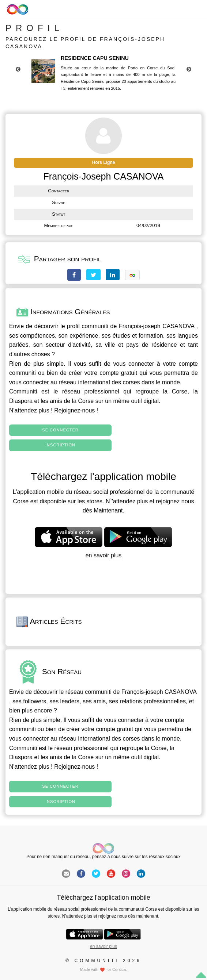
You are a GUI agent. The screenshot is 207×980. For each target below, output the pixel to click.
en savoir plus (104, 555)
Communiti (23, 391)
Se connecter (60, 430)
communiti (95, 326)
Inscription (60, 445)
